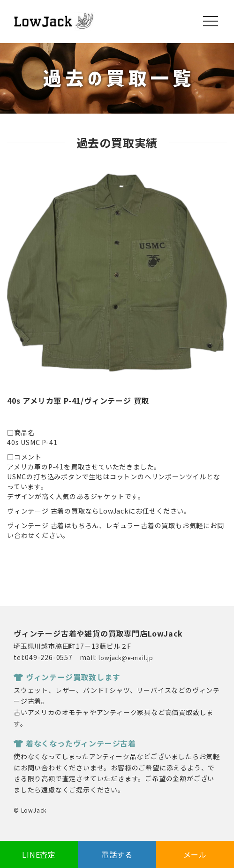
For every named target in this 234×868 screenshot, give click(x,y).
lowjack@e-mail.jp (126, 657)
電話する (117, 854)
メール (195, 854)
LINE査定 (39, 854)
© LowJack (30, 810)
